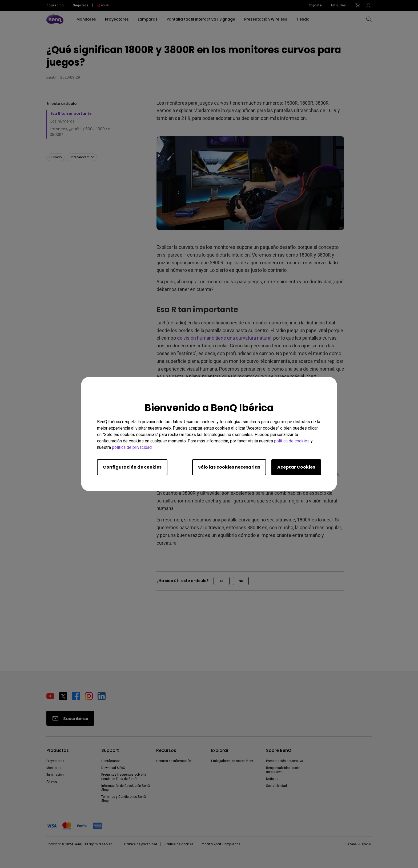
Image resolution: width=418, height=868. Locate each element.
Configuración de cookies (132, 467)
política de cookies (292, 441)
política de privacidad (132, 447)
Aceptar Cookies (296, 467)
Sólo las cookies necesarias (229, 467)
